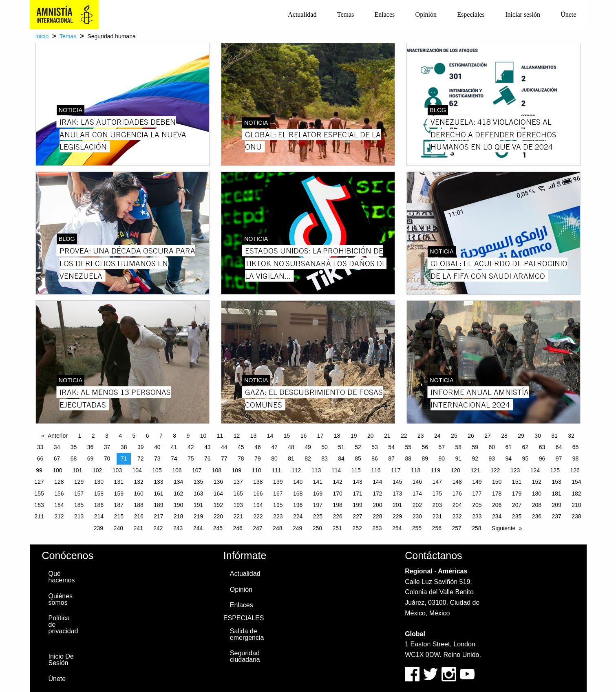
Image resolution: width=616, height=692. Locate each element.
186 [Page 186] (99, 505)
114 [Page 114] (336, 470)
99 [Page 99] (39, 470)
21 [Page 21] (387, 436)
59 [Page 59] (475, 447)
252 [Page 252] (357, 528)
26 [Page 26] (471, 436)
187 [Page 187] (119, 505)
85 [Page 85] (358, 458)
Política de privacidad (63, 625)
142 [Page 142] (338, 482)
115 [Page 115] (356, 470)
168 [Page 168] (298, 494)
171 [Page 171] (357, 494)
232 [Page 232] (457, 516)
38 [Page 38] (124, 447)
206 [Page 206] (497, 505)
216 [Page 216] (138, 516)
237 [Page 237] (556, 516)
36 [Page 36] (91, 447)
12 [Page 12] (237, 436)
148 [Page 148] (457, 482)
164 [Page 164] (218, 494)
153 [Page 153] (556, 482)
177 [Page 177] (477, 494)
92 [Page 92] (475, 458)
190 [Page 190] (178, 505)
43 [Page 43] (208, 447)
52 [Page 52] (358, 447)
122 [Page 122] (495, 470)
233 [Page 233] (477, 516)
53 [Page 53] (375, 447)
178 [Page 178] (497, 494)
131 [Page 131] (119, 482)
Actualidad (302, 14)
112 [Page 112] (296, 470)
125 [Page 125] (555, 470)
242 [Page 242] (158, 528)
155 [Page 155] (39, 494)
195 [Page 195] (278, 505)
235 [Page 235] (517, 516)
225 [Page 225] (318, 516)
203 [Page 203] (437, 505)
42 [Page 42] (191, 447)
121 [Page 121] (475, 470)
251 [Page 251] (337, 528)
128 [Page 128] (59, 482)
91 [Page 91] (458, 458)
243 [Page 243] (178, 528)
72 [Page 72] (141, 458)
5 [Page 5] (134, 436)
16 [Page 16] (304, 436)
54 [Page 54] (391, 447)
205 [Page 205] (477, 505)
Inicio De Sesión (61, 660)
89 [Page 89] (425, 458)
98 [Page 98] (576, 458)
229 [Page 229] (397, 516)
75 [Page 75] (191, 458)
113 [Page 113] (316, 470)
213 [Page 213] (79, 516)
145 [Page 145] (397, 482)
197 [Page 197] (318, 505)
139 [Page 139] (278, 482)
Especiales (471, 14)
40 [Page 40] (157, 447)
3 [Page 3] (107, 436)
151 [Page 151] (517, 482)
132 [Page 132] (138, 482)
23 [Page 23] (421, 436)
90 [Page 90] (442, 458)
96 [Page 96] (542, 458)
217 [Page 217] (158, 516)
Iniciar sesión (523, 14)
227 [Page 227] (357, 516)
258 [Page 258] (476, 528)
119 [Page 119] (436, 470)
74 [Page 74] (174, 458)
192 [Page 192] (218, 505)
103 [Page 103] (117, 470)
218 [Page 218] (178, 516)
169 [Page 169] (318, 494)
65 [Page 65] (576, 447)
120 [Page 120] (456, 470)
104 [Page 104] (137, 470)
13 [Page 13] (254, 436)
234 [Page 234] (497, 516)
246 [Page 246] (237, 528)
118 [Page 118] (416, 470)
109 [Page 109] (237, 470)
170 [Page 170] (338, 494)
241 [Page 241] (138, 528)
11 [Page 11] (220, 436)
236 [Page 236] (537, 516)
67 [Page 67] (57, 458)
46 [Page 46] (258, 447)
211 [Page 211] (39, 516)
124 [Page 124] (535, 470)
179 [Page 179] (517, 494)
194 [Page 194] (258, 505)
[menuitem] (302, 15)
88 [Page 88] (408, 458)
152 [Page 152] (537, 482)
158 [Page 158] (99, 494)
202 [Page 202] (417, 505)
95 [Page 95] (525, 458)
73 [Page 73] (157, 458)
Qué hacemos (62, 577)
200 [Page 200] (377, 505)
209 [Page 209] (556, 505)
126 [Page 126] (575, 470)
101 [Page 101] (77, 470)
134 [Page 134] (178, 482)
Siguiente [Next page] (503, 528)
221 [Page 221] (238, 516)
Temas (346, 14)
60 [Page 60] (492, 447)
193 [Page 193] (238, 505)
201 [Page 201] (397, 505)
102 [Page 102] (97, 470)
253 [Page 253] (377, 528)
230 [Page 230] (417, 516)
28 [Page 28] (504, 436)
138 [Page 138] (258, 482)
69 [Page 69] (91, 458)
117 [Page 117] (396, 470)
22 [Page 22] (404, 436)
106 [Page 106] (177, 470)
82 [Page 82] (308, 458)
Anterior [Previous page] (58, 436)
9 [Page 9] (188, 436)
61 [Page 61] (509, 447)
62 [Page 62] (525, 447)
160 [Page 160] (138, 494)
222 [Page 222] (258, 516)
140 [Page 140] (298, 482)
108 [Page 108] (217, 470)
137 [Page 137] (238, 482)
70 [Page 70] (107, 458)
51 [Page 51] (341, 447)
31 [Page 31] (554, 436)
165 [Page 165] (238, 494)
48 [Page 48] (291, 447)
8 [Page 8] (174, 436)
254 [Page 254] (397, 528)
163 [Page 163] (198, 494)
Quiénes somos (61, 599)
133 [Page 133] (158, 482)
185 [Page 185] (79, 505)
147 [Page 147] (437, 482)
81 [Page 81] (291, 458)
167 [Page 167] (278, 494)
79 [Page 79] (258, 458)
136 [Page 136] (218, 482)
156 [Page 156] (59, 494)
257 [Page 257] (456, 528)
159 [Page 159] (119, 494)
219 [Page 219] (198, 516)
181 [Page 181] (556, 494)
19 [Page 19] (354, 436)
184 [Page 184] (59, 505)
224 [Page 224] (298, 516)
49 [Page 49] (308, 447)
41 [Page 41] (174, 447)
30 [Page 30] (538, 436)
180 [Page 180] (537, 494)
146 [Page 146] (417, 482)
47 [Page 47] (274, 447)
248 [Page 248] (277, 528)
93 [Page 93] (492, 458)
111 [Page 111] (276, 470)
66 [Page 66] (40, 458)
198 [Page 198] (338, 505)
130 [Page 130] (99, 482)
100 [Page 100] (57, 470)
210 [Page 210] (576, 505)
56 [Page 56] (425, 447)
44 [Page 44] (224, 447)
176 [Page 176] (457, 494)
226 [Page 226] (338, 516)
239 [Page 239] (98, 528)
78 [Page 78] (241, 458)
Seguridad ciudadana (245, 656)
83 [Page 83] (325, 458)
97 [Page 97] (559, 458)
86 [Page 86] (375, 458)
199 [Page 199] (357, 505)
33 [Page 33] (40, 447)
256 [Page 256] (437, 528)
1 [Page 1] (79, 436)
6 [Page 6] (148, 436)
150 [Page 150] (497, 482)
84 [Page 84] (341, 458)
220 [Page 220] (218, 516)
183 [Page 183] (39, 505)
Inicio (42, 36)
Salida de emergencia (247, 634)
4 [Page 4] (120, 436)
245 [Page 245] (218, 528)
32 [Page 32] (571, 436)
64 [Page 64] (559, 447)
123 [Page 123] (515, 470)
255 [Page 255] (417, 528)
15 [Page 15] (287, 436)
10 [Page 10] (203, 436)
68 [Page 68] (74, 458)
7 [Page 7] (161, 436)
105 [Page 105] (157, 470)
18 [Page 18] (337, 436)
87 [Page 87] (391, 458)
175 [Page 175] (437, 494)
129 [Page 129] (79, 482)
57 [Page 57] (442, 447)
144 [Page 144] (377, 482)
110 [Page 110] (256, 470)
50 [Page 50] (325, 447)
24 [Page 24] (437, 436)
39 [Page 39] (141, 447)
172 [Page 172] (377, 494)
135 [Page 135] (198, 482)
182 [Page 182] (576, 494)
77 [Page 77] (224, 458)
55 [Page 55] (408, 447)
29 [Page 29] (521, 436)
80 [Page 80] (274, 458)
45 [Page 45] (241, 447)
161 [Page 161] (158, 494)
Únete (568, 14)
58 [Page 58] (458, 447)
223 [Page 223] (278, 516)
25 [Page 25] (454, 436)
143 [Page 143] (357, 482)
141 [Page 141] (318, 482)
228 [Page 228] (377, 516)
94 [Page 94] (509, 458)
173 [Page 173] (397, 494)
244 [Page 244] (198, 528)
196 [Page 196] (298, 505)
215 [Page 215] (119, 516)
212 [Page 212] (59, 516)
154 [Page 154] (576, 482)
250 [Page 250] (317, 528)
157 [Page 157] (79, 494)
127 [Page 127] (39, 482)
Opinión (426, 14)
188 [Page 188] (138, 505)
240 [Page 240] (118, 528)
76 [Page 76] (208, 458)
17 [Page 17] (320, 436)
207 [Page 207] (517, 505)
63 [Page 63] (542, 447)
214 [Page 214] (99, 516)
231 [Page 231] (437, 516)
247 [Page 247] (257, 528)
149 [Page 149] (477, 482)
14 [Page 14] (270, 436)
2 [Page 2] (93, 436)
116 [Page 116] (376, 470)
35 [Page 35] (74, 447)
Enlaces (385, 14)
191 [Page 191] (198, 505)
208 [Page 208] (537, 505)
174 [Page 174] (417, 494)
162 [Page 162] (178, 494)
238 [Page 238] (576, 516)
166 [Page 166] (258, 494)
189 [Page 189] (158, 505)
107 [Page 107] (197, 470)
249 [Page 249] (297, 528)
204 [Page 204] (457, 505)
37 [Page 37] (107, 447)
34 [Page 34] (57, 447)
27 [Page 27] (488, 436)
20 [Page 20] (371, 436)
